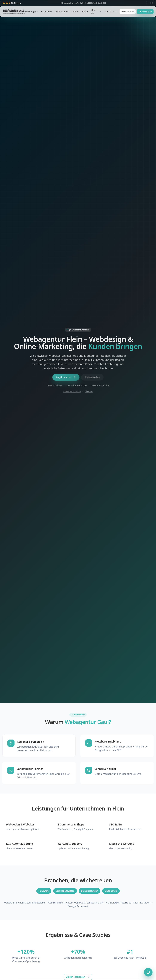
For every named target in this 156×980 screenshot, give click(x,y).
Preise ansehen (92, 378)
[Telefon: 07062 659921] (147, 3)
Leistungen (32, 11)
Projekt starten (66, 378)
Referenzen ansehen (72, 392)
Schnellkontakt (128, 11)
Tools (75, 11)
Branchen (47, 11)
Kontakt (109, 11)
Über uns (96, 11)
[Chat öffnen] (148, 972)
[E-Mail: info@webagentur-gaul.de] (152, 3)
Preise (85, 11)
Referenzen (62, 11)
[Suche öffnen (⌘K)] (116, 12)
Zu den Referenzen (78, 977)
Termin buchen (145, 11)
